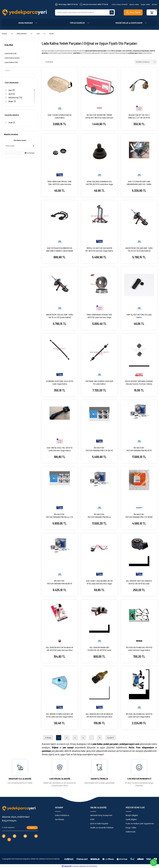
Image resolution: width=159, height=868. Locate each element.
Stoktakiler (49, 62)
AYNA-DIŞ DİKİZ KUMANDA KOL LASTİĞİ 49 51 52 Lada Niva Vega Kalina (99, 183)
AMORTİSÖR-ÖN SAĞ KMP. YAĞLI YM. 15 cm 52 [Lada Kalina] (139, 249)
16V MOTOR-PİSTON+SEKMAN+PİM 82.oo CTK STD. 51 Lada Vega (60, 516)
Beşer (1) (12, 101)
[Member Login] (130, 12)
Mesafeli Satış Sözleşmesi (101, 815)
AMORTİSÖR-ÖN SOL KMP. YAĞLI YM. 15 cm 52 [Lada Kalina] (60, 316)
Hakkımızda (131, 832)
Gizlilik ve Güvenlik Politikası (102, 828)
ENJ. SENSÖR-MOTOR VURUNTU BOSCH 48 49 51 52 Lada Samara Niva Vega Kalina (139, 582)
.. (91, 738)
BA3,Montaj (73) (15, 98)
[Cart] (152, 12)
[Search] (85, 12)
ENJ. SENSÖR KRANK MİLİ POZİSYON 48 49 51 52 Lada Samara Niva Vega (99, 649)
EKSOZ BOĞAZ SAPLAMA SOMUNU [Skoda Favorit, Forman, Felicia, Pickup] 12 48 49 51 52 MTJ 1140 (139, 383)
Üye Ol (138, 12)
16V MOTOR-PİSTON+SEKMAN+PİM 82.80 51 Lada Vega (60, 582)
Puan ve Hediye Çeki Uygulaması (140, 824)
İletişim (154, 4)
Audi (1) (12, 123)
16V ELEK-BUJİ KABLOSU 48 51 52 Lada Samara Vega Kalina (139, 649)
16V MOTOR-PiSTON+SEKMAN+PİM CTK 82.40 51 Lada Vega (99, 449)
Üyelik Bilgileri (131, 819)
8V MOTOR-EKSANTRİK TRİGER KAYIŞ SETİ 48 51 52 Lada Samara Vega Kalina (99, 116)
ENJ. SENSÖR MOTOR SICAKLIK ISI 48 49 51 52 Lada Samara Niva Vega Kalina (60, 649)
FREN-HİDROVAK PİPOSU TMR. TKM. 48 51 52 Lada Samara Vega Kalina (60, 183)
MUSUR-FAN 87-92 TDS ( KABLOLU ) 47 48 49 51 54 (139, 116)
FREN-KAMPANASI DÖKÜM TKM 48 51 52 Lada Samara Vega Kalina (99, 316)
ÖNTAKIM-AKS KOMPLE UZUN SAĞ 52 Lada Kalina (99, 383)
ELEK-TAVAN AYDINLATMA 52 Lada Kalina (60, 116)
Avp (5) (12, 90)
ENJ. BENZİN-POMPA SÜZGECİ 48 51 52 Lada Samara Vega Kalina (60, 715)
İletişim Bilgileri (132, 815)
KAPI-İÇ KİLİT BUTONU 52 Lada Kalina (139, 316)
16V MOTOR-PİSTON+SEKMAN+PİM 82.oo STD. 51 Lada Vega (99, 516)
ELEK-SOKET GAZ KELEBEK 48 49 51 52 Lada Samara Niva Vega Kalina (99, 582)
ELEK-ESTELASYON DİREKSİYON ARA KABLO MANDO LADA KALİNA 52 (60, 250)
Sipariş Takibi (134, 4)
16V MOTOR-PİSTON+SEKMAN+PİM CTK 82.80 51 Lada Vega (139, 516)
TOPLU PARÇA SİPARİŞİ (119, 4)
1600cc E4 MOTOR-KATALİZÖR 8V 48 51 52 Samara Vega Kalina (99, 249)
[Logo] (24, 12)
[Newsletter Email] (20, 828)
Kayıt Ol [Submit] (32, 828)
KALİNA (51, 34)
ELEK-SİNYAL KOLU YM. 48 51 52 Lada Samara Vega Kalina (60, 449)
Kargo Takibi (145, 4)
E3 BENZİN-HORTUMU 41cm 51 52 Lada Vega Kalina (60, 383)
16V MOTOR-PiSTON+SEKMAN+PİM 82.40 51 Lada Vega (139, 449)
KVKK (92, 819)
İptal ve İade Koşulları (99, 824)
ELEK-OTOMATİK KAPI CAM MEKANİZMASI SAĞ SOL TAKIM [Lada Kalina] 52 (139, 183)
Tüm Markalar (30, 153)
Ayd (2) (12, 94)
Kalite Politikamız (62, 815)
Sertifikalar (60, 819)
